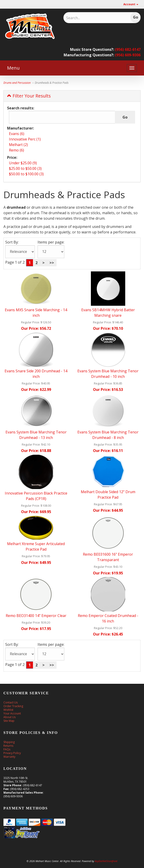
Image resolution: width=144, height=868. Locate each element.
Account (131, 4)
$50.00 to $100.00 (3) (26, 174)
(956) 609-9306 (128, 55)
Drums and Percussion (17, 83)
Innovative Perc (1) (25, 139)
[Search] (90, 18)
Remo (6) (16, 150)
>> (52, 263)
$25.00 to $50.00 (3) (25, 168)
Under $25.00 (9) (23, 163)
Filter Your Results (29, 96)
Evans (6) (17, 134)
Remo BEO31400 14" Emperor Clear (36, 616)
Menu (13, 68)
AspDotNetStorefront (106, 861)
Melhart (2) (18, 145)
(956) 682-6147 (128, 49)
